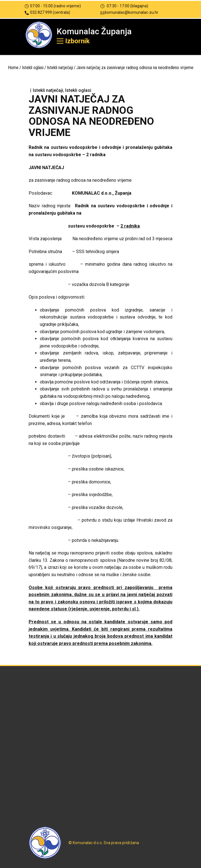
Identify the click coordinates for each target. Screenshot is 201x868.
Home (13, 68)
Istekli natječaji (60, 68)
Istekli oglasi (33, 68)
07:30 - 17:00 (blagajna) (124, 6)
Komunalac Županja (94, 31)
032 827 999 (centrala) (47, 13)
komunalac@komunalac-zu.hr (129, 13)
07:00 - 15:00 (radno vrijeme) (53, 6)
